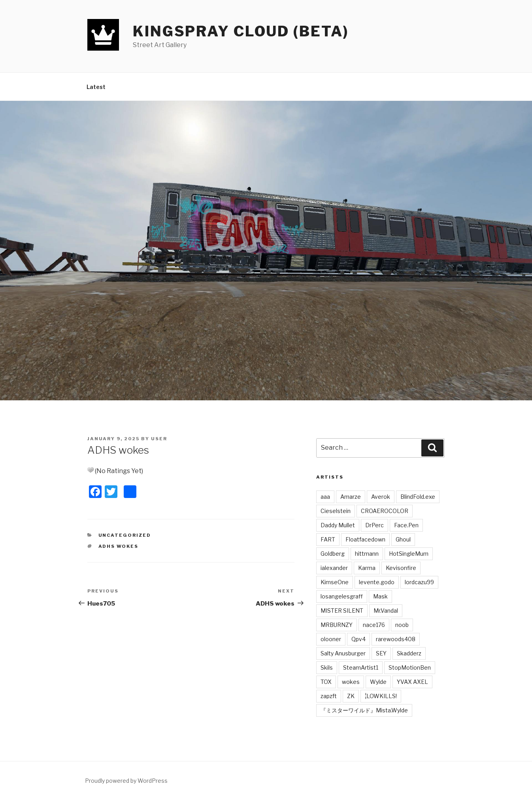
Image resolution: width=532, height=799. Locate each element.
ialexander (334, 568)
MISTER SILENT (342, 611)
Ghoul (403, 539)
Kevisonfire (401, 568)
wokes (351, 682)
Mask (380, 596)
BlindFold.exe (418, 497)
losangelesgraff (342, 596)
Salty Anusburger (343, 653)
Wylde (378, 682)
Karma (367, 568)
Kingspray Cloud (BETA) (241, 31)
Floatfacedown (365, 539)
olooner (331, 639)
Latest (96, 87)
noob (402, 625)
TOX (326, 682)
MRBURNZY (337, 625)
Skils (327, 667)
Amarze (351, 497)
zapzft (329, 696)
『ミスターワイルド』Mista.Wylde (364, 710)
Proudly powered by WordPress (126, 781)
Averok (381, 497)
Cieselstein (336, 511)
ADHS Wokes (119, 546)
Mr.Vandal (386, 611)
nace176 (374, 625)
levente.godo (377, 582)
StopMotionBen (410, 667)
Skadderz (409, 653)
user (159, 439)
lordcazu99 (419, 582)
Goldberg (333, 554)
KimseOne (335, 582)
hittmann (367, 554)
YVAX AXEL (412, 682)
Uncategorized (125, 535)
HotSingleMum (409, 554)
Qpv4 (358, 639)
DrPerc (374, 525)
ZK (351, 696)
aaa (325, 497)
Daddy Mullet (338, 525)
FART (328, 539)
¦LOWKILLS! (381, 696)
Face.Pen (406, 525)
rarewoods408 (396, 639)
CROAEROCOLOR (385, 511)
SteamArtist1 (361, 667)
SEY (381, 653)
